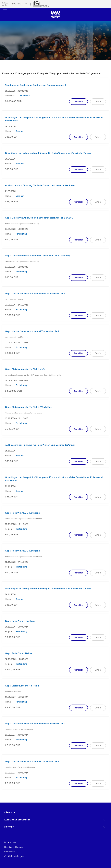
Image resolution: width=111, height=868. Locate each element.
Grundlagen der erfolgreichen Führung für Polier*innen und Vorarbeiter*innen (48, 153)
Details (98, 102)
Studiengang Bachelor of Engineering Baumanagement (36, 85)
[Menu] (5, 11)
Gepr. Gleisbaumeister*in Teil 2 (22, 686)
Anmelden (78, 102)
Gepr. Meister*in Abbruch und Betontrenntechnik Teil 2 (35, 723)
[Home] (55, 17)
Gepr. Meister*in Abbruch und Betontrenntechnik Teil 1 (35, 293)
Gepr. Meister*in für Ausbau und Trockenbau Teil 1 (33, 331)
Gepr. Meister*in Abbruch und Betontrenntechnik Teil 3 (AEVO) (40, 218)
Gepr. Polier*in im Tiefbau (19, 653)
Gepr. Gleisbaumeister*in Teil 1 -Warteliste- (29, 407)
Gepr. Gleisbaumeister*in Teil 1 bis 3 (25, 369)
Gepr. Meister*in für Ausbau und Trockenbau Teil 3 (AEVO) (37, 256)
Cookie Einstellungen (14, 856)
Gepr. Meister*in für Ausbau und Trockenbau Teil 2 (33, 761)
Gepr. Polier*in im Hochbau (20, 621)
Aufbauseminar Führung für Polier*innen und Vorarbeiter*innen (40, 185)
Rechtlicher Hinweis (14, 847)
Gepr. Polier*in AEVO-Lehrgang (23, 513)
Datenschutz (10, 842)
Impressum (9, 852)
